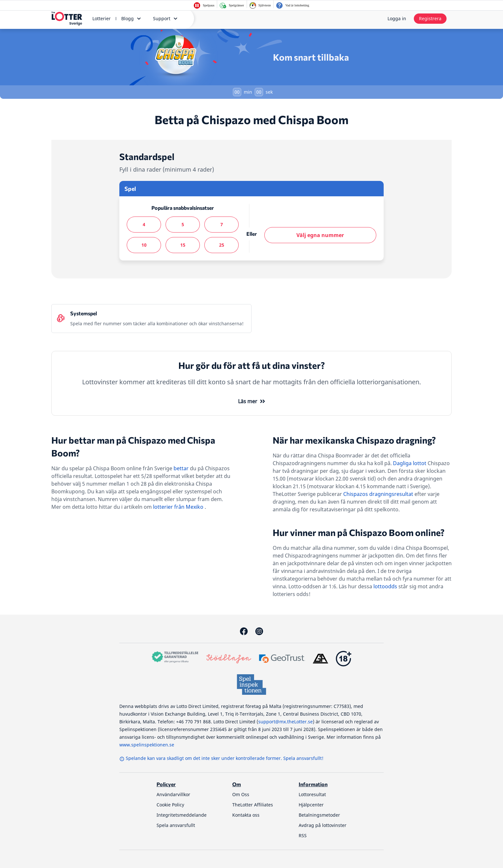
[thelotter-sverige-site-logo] (67, 19)
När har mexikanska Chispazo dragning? (354, 440)
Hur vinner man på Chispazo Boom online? (359, 532)
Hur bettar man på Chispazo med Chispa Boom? (133, 447)
